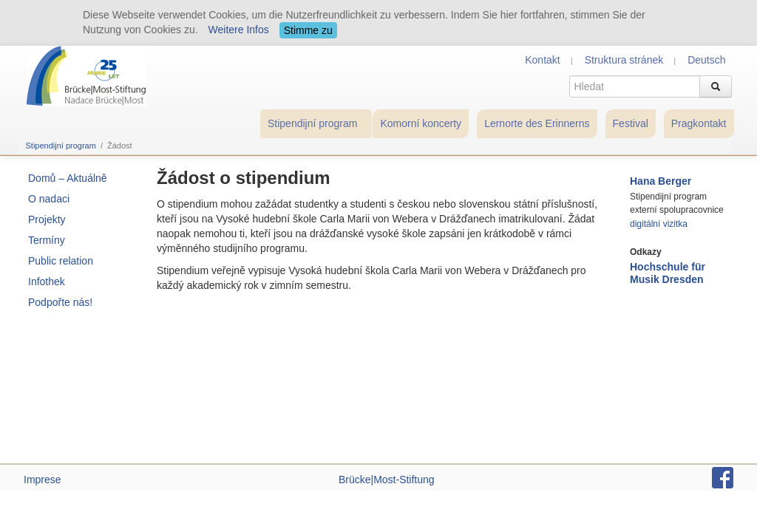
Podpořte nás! (60, 302)
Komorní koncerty (421, 123)
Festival (631, 123)
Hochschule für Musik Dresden (668, 273)
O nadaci (49, 199)
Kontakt (542, 60)
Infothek (47, 282)
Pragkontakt (699, 123)
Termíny (47, 240)
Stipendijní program (312, 123)
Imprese (43, 480)
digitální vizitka (659, 224)
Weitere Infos (239, 30)
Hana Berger (661, 181)
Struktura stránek (624, 60)
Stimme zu (308, 30)
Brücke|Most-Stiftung (387, 480)
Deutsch (706, 60)
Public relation (61, 261)
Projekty (47, 219)
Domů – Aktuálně (68, 178)
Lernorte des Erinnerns (537, 123)
